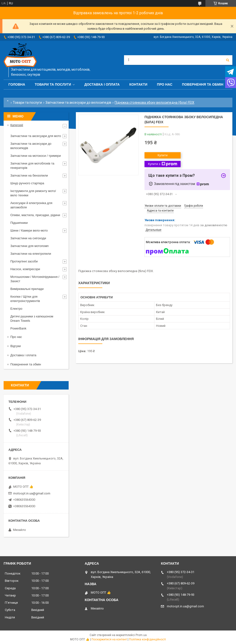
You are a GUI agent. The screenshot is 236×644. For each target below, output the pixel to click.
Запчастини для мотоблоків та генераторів (32, 166)
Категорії (17, 125)
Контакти (138, 84)
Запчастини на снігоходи (28, 238)
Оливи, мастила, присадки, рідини (35, 215)
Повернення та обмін (203, 84)
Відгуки (16, 346)
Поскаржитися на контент (109, 639)
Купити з (162, 164)
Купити (163, 155)
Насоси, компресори (25, 269)
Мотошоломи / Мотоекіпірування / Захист (35, 279)
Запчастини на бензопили (29, 175)
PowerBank (18, 328)
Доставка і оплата (102, 84)
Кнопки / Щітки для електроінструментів (25, 299)
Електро (16, 309)
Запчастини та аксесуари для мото (36, 136)
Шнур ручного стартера (27, 183)
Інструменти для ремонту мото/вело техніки (33, 193)
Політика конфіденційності (147, 639)
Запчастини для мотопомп (29, 246)
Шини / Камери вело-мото (29, 230)
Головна (17, 84)
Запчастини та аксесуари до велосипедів (78, 103)
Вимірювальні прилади (27, 289)
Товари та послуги (53, 84)
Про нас (165, 84)
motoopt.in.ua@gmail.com (32, 493)
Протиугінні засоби (24, 261)
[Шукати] (228, 60)
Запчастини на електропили (31, 254)
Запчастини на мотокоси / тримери (36, 156)
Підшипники (19, 223)
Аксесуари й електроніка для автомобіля (31, 205)
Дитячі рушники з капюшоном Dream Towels (32, 319)
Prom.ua (141, 635)
